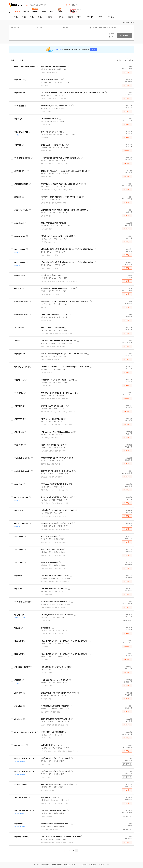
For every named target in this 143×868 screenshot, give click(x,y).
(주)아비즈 (18, 145)
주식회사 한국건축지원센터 (23, 602)
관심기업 (21, 60)
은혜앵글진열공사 (20, 785)
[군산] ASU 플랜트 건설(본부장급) (52, 328)
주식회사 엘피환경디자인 (22, 471)
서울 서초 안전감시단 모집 (49, 563)
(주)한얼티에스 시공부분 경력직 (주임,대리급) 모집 (57, 380)
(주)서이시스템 (19, 432)
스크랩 (13, 60)
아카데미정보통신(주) (21, 497)
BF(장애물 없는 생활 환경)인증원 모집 (53, 732)
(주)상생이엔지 (19, 80)
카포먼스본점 (19, 641)
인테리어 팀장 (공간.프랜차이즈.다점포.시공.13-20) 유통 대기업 (62, 184)
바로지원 (127, 72)
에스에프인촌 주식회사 (21, 367)
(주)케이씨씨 (18, 824)
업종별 (40, 17)
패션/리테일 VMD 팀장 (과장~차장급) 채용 (55, 706)
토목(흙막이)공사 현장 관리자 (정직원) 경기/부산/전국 (58, 693)
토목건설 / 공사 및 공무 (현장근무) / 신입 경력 (56, 719)
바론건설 (17, 628)
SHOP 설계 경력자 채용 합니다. (51, 80)
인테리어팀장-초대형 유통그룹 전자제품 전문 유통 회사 (59, 510)
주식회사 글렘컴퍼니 (21, 106)
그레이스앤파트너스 (21, 798)
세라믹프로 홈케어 (20, 171)
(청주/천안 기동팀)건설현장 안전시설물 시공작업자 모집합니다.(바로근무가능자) (67, 262)
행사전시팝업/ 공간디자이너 (50, 745)
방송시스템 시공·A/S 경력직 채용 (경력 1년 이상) (57, 523)
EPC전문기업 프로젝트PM (50, 119)
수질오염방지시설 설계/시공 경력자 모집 (54, 589)
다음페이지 (77, 851)
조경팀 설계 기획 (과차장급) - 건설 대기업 (55, 315)
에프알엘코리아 (19, 615)
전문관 (79, 17)
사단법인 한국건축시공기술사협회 (25, 732)
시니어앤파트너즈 (20, 328)
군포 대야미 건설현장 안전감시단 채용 (53, 445)
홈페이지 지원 (127, 620)
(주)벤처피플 (18, 706)
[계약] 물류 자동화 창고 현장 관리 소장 (53, 811)
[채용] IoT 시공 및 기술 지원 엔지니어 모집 (55, 576)
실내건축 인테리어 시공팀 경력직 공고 (53, 145)
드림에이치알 (19, 510)
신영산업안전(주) (20, 249)
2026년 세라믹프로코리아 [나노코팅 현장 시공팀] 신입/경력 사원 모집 (64, 171)
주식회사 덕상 (19, 393)
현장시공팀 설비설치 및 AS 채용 (51, 132)
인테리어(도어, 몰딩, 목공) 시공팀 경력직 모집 (56, 106)
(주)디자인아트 (19, 406)
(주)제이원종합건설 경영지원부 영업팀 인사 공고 (57, 458)
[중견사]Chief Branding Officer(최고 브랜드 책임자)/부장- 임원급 (64, 354)
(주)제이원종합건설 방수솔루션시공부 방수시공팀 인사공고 (60, 158)
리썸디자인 (18, 197)
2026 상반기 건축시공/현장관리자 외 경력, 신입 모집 (58, 393)
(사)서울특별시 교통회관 (22, 667)
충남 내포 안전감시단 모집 (49, 536)
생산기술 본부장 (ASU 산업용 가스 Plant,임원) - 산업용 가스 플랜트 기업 (65, 301)
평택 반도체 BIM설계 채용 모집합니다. (53, 223)
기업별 (32, 17)
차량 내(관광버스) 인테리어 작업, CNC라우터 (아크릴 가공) (60, 837)
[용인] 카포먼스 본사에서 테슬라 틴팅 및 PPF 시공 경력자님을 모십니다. (65, 654)
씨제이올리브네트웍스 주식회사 (24, 758)
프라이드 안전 (19, 445)
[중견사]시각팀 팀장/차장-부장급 (52, 275)
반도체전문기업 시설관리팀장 (51, 797)
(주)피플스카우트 (20, 93)
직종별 (24, 17)
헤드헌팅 (70, 17)
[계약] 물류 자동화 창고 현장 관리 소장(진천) (56, 771)
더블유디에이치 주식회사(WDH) (25, 67)
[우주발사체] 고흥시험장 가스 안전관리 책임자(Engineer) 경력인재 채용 (65, 367)
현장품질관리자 (46, 628)
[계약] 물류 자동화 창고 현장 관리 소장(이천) (56, 758)
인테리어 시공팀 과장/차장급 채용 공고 (54, 67)
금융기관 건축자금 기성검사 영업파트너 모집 (56, 602)
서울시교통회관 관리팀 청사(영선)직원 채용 (55, 667)
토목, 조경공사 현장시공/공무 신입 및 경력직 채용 (57, 471)
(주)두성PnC (18, 484)
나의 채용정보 (110, 17)
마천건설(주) (18, 719)
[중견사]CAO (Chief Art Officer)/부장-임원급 (57, 236)
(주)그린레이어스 (20, 745)
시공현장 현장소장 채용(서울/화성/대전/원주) (56, 824)
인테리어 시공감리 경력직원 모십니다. (53, 406)
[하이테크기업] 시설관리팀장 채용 (52, 419)
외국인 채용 (90, 17)
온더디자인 (18, 341)
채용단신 (100, 17)
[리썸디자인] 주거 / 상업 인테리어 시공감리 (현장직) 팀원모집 (61, 197)
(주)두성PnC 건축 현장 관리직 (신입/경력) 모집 (56, 484)
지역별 (16, 17)
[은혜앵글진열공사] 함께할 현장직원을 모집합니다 (58, 784)
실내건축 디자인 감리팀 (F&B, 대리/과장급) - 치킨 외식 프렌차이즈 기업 (64, 210)
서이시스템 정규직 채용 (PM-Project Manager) (57, 432)
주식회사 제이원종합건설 (22, 158)
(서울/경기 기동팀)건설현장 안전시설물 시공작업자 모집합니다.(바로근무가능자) (67, 249)
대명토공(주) (18, 693)
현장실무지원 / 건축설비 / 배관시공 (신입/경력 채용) (58, 288)
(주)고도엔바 (18, 589)
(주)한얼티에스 (19, 380)
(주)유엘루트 (18, 576)
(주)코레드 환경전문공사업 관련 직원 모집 (55, 680)
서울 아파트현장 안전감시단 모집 (52, 549)
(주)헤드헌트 (18, 119)
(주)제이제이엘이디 (21, 837)
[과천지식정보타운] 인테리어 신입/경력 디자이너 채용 (59, 341)
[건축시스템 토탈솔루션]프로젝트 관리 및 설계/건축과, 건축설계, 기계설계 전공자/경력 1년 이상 (72, 93)
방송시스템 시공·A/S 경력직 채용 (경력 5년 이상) (57, 497)
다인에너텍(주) (19, 289)
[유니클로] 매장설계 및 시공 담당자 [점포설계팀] (57, 615)
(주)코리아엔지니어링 (21, 132)
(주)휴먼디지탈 (19, 419)
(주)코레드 (18, 680)
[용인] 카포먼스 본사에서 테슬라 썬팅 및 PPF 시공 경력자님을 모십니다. (65, 641)
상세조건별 (49, 17)
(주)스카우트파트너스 (21, 184)
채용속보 (61, 17)
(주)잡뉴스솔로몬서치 (21, 210)
